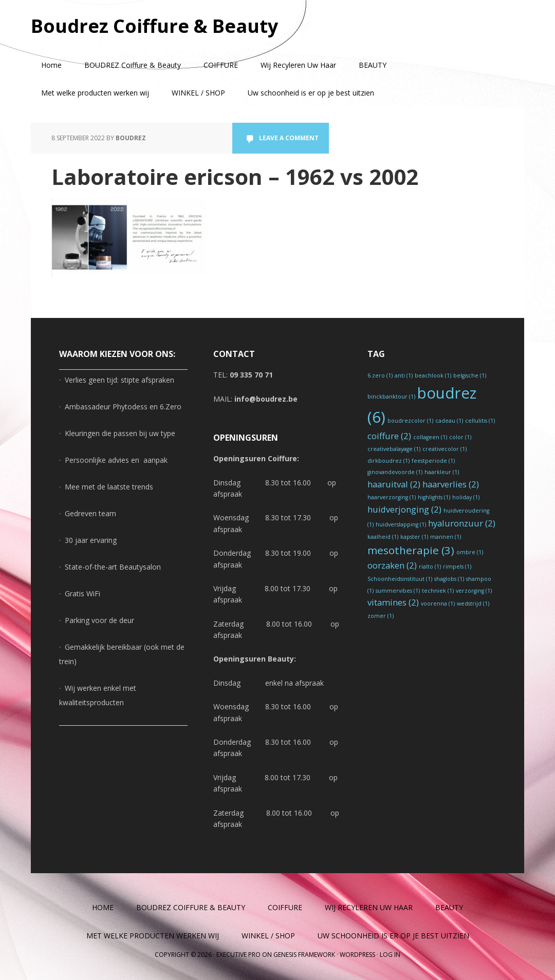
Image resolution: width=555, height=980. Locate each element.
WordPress (357, 955)
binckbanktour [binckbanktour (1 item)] (391, 397)
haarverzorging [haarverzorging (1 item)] (392, 497)
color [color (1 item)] (460, 437)
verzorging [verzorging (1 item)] (474, 591)
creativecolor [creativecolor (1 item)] (445, 449)
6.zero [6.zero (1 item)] (380, 375)
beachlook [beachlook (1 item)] (433, 375)
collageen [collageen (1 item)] (430, 437)
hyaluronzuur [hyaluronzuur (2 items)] (462, 523)
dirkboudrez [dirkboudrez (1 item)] (388, 461)
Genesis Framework (304, 955)
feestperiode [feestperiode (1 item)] (433, 461)
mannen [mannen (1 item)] (446, 537)
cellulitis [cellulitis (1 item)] (480, 421)
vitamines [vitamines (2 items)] (393, 602)
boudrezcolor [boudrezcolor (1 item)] (410, 421)
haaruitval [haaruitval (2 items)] (394, 484)
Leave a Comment (289, 138)
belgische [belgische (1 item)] (470, 375)
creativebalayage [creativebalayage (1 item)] (394, 449)
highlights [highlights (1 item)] (434, 497)
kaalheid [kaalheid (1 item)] (383, 537)
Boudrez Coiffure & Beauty (154, 25)
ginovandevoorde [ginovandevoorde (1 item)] (395, 472)
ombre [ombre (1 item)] (470, 552)
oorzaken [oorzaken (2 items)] (392, 565)
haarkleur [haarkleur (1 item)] (442, 472)
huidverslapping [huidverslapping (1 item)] (401, 524)
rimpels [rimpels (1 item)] (457, 567)
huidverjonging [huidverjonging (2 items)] (404, 509)
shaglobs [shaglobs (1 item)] (449, 579)
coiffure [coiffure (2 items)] (389, 436)
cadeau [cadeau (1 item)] (449, 421)
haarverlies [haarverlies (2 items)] (451, 484)
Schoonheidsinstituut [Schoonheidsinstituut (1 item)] (400, 579)
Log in (390, 955)
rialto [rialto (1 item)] (430, 567)
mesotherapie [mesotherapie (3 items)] (411, 550)
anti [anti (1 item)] (404, 375)
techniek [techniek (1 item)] (438, 591)
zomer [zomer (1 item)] (381, 616)
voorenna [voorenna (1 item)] (438, 604)
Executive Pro (238, 955)
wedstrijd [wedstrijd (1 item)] (473, 604)
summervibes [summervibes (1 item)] (398, 591)
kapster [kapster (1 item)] (414, 537)
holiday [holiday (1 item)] (466, 497)
